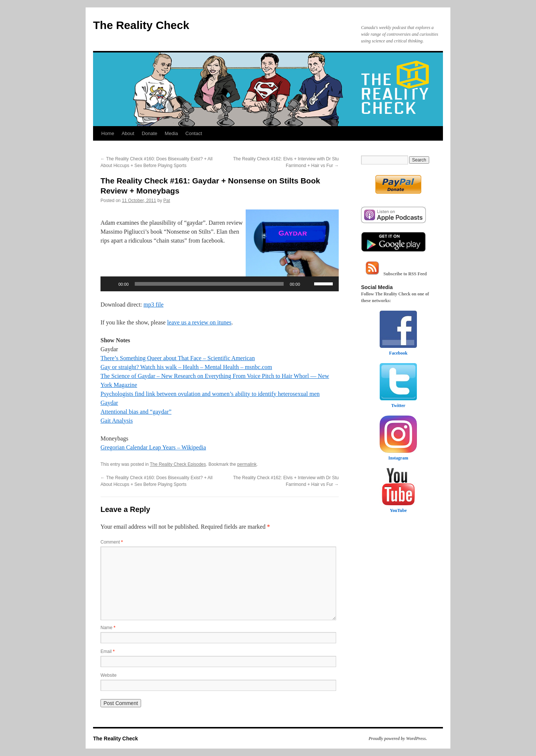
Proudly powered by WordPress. (398, 739)
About (128, 133)
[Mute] (308, 284)
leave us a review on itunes (199, 322)
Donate (150, 133)
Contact (194, 133)
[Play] (110, 284)
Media (171, 133)
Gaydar (109, 403)
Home (108, 133)
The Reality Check (141, 25)
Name (108, 628)
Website (109, 675)
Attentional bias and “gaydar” (136, 412)
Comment (112, 542)
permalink (247, 464)
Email (108, 651)
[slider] (209, 284)
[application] (220, 284)
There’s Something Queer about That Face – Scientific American (178, 358)
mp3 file (154, 305)
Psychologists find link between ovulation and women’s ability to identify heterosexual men (210, 394)
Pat (167, 201)
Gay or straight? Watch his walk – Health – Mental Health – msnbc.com (186, 367)
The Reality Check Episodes (178, 464)
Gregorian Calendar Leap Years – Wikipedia (153, 447)
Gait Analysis (117, 421)
